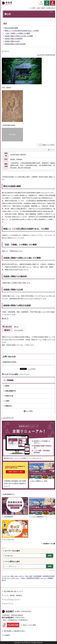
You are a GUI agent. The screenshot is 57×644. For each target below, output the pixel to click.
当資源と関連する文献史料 (14, 39)
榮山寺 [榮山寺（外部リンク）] (4, 318)
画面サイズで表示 (48, 145)
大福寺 (7, 401)
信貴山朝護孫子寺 (11, 391)
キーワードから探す (12, 551)
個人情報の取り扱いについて (14, 591)
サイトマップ (8, 604)
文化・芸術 (29, 576)
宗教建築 (10, 380)
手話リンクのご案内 (29, 625)
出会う (23, 578)
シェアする (32, 369)
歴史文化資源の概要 (11, 28)
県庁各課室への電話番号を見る (14, 631)
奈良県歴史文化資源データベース (36, 578)
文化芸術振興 (37, 576)
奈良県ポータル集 (49, 544)
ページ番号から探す (12, 562)
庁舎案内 (7, 635)
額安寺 (7, 386)
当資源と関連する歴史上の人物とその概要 (19, 36)
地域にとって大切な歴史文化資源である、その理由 (22, 31)
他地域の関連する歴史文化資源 (15, 44)
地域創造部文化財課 (10, 362)
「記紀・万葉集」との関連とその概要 (17, 33)
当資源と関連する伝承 (12, 41)
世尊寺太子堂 (9, 396)
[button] (41, 3)
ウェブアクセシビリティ (12, 600)
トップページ (6, 576)
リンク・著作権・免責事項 (13, 595)
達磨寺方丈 (9, 406)
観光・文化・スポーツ (18, 576)
